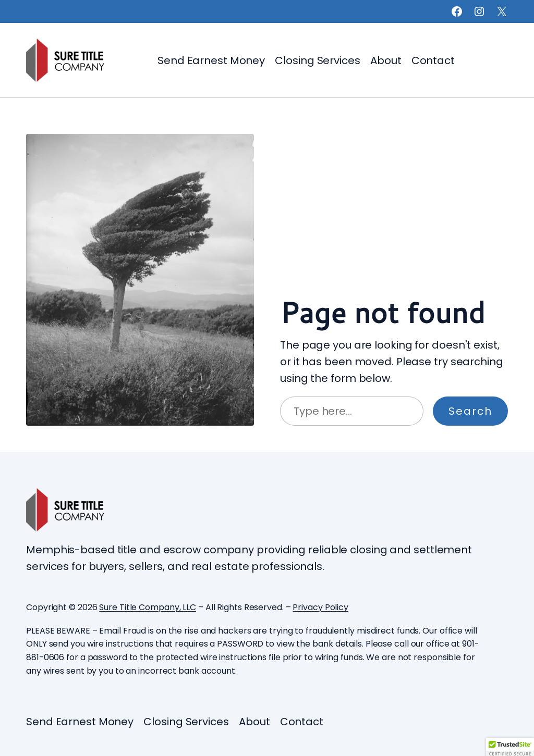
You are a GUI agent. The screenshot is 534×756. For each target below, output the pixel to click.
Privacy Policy (320, 607)
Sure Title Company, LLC (148, 607)
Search (470, 411)
